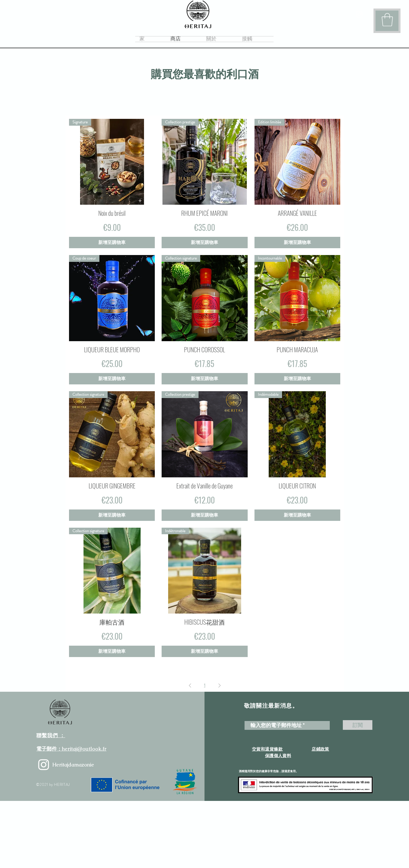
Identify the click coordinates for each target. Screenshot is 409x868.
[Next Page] (220, 685)
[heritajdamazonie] (44, 765)
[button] (387, 20)
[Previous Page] (190, 685)
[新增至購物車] (112, 243)
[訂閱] (358, 725)
